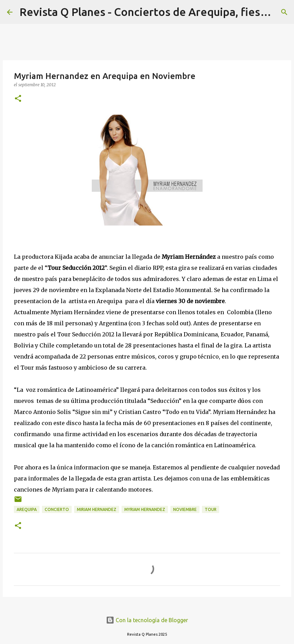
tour (211, 509)
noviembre (185, 509)
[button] (18, 99)
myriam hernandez (145, 509)
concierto (57, 509)
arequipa (27, 509)
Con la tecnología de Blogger (147, 620)
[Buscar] (284, 12)
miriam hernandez (97, 509)
